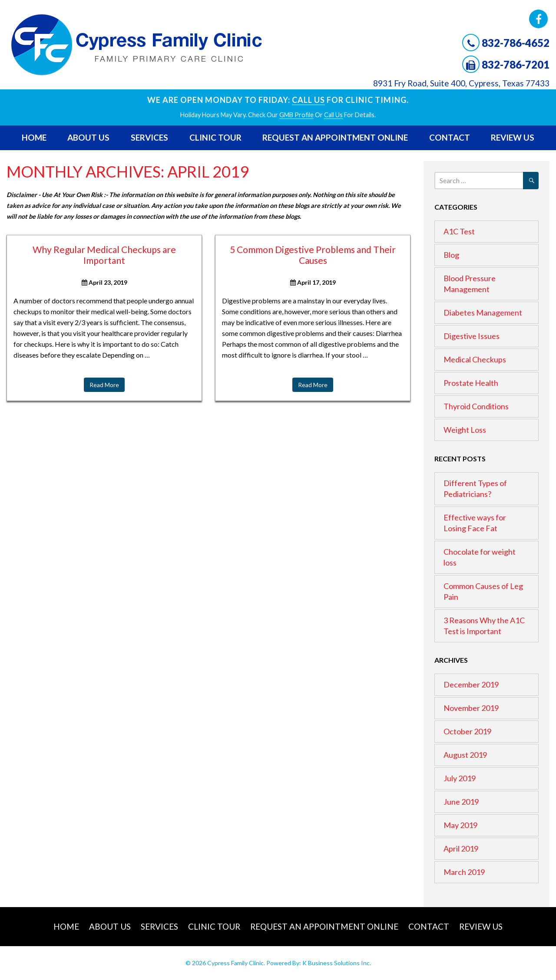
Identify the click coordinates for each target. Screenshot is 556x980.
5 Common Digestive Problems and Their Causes (313, 255)
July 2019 (460, 778)
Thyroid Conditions (476, 406)
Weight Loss (465, 430)
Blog (451, 255)
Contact (450, 137)
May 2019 (460, 825)
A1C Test (459, 231)
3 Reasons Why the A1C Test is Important (484, 626)
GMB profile (296, 115)
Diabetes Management (483, 312)
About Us (88, 137)
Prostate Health (471, 383)
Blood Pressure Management (470, 284)
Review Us (513, 137)
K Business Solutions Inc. (337, 963)
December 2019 (471, 684)
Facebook (538, 19)
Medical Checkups (475, 359)
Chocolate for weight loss (480, 557)
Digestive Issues (472, 336)
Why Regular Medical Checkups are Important (104, 255)
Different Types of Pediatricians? (475, 488)
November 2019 (471, 708)
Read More (104, 385)
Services (149, 137)
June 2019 (461, 802)
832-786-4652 (516, 43)
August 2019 (465, 755)
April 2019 (461, 848)
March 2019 (464, 872)
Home (34, 137)
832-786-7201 (516, 64)
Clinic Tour (215, 137)
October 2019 (467, 731)
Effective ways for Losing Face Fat (475, 523)
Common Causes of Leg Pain (483, 591)
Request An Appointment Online (335, 137)
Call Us (308, 100)
